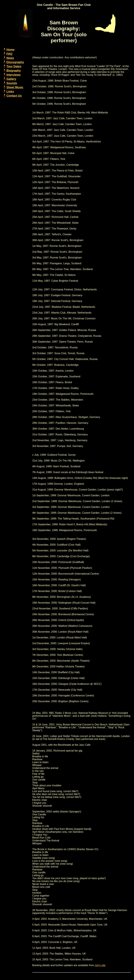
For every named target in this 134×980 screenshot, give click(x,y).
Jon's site (100, 965)
